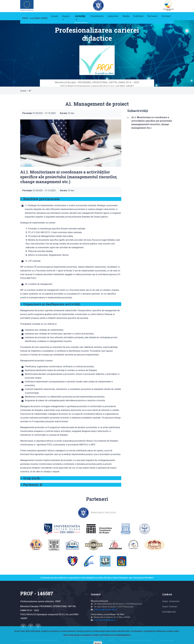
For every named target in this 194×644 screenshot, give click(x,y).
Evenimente (97, 16)
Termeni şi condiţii (166, 640)
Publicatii (138, 16)
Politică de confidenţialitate (90, 640)
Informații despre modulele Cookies (136, 640)
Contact (166, 16)
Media (126, 16)
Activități (80, 16)
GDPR (112, 640)
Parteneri (153, 16)
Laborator (113, 16)
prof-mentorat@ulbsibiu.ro (105, 620)
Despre (66, 16)
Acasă (54, 16)
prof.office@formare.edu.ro (105, 610)
